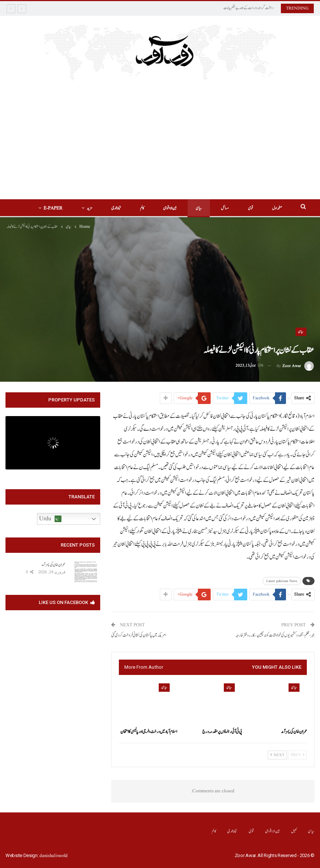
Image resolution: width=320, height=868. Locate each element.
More (64, 208)
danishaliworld (54, 856)
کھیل (294, 831)
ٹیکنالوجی (95, 208)
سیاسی (181, 208)
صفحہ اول (263, 208)
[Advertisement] (160, 144)
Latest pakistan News (282, 581)
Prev (298, 755)
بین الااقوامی (151, 208)
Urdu (50, 519)
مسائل (208, 208)
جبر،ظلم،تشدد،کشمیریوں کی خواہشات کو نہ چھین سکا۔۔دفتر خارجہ (275, 635)
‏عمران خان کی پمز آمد (53, 565)
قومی (235, 208)
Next (277, 755)
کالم (122, 208)
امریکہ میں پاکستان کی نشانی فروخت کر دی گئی (139, 635)
